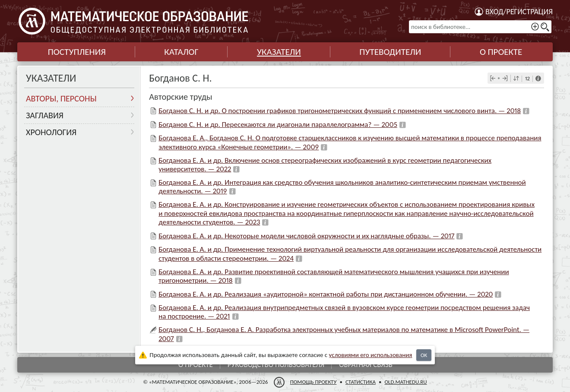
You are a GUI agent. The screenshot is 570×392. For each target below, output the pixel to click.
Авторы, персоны (61, 98)
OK (424, 355)
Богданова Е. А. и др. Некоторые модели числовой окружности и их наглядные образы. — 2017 (306, 236)
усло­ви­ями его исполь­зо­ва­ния (371, 355)
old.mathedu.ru (405, 382)
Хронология (51, 132)
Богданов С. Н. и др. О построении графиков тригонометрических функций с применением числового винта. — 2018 (340, 111)
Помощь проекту (313, 382)
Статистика (361, 382)
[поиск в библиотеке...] (480, 27)
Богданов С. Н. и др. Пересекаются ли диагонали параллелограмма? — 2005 (278, 125)
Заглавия (45, 115)
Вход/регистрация (519, 12)
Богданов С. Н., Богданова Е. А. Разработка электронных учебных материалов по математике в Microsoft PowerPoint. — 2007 (344, 334)
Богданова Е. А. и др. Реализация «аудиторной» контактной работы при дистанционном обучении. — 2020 (326, 294)
